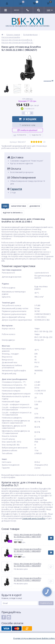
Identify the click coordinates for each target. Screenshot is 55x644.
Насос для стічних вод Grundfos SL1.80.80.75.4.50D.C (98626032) (27, 579)
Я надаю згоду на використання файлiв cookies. (34, 638)
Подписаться (46, 603)
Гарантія (16, 189)
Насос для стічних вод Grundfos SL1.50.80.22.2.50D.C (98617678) (27, 536)
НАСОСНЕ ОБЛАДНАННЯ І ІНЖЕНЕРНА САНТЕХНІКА (28, 22)
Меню (17, 10)
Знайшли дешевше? (27, 130)
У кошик (28, 119)
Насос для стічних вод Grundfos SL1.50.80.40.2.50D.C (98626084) (27, 565)
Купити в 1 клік (27, 125)
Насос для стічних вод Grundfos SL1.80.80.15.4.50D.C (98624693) (27, 550)
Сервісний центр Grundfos (34, 518)
